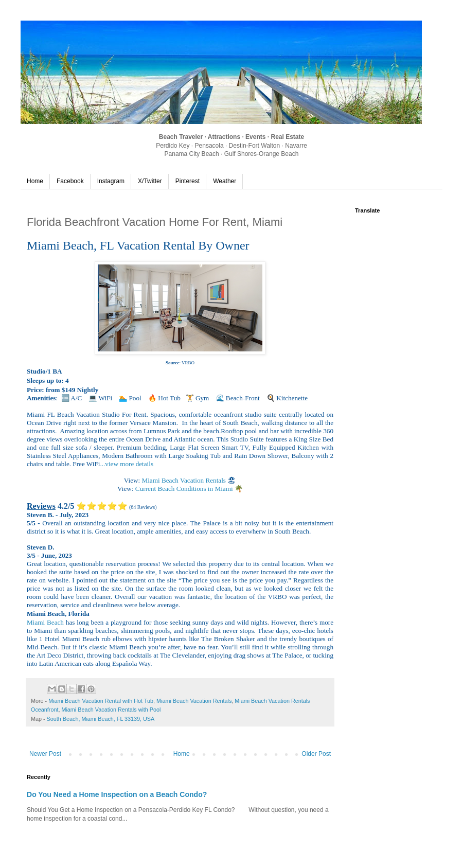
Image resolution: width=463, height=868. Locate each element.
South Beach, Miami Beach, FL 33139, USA (101, 719)
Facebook (70, 181)
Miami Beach (45, 622)
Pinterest (188, 181)
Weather (225, 181)
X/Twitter (150, 181)
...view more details (127, 464)
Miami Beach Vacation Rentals (184, 480)
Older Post (316, 754)
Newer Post (45, 754)
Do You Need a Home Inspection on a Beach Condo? (117, 794)
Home (35, 181)
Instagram (111, 181)
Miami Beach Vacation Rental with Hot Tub (101, 701)
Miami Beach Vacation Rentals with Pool (111, 710)
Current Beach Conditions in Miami (185, 489)
